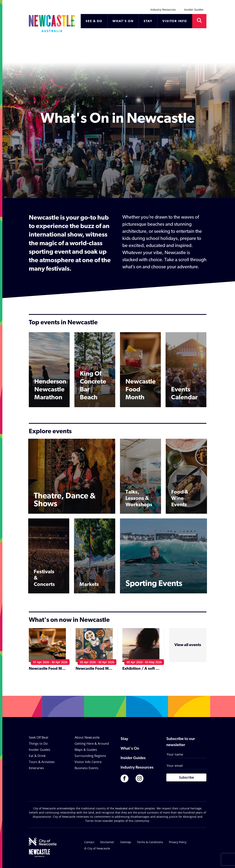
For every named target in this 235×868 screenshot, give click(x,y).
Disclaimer (107, 842)
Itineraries (36, 768)
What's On (130, 749)
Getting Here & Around (92, 744)
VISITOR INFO (175, 21)
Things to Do (38, 744)
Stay (124, 739)
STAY (148, 21)
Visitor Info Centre (88, 762)
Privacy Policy (178, 842)
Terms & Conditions (150, 842)
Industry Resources (163, 10)
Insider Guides (194, 10)
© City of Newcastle (97, 848)
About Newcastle (87, 737)
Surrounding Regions (90, 756)
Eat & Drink (37, 756)
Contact (89, 842)
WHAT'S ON (123, 21)
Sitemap (126, 842)
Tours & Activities (42, 762)
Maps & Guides (86, 750)
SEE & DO (94, 21)
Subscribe (186, 777)
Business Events (87, 768)
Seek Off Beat (39, 737)
